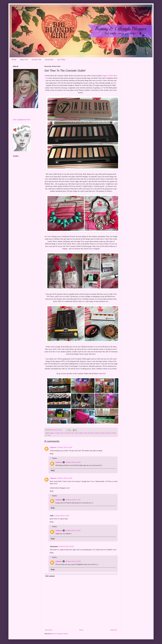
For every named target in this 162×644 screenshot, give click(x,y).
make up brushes (89, 433)
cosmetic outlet (59, 433)
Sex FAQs (61, 60)
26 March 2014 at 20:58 (66, 546)
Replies (55, 458)
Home (14, 60)
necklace (114, 433)
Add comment (50, 576)
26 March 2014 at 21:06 (73, 462)
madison (81, 433)
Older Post (114, 630)
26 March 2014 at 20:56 (65, 478)
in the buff (67, 433)
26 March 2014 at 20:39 (65, 447)
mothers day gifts (106, 433)
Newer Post (49, 630)
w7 (46, 435)
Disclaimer (49, 60)
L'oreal (76, 433)
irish (72, 433)
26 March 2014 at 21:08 (73, 561)
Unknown (53, 447)
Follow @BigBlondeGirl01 (22, 120)
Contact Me (36, 60)
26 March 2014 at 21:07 (73, 500)
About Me (24, 60)
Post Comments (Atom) (61, 634)
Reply (52, 454)
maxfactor (97, 433)
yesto (49, 435)
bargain (52, 433)
